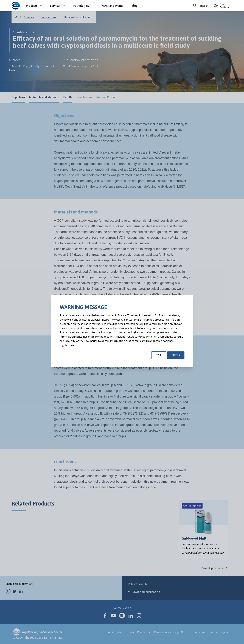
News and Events (112, 6)
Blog (135, 6)
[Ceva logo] (16, 6)
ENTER (176, 355)
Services (55, 6)
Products (32, 6)
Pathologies (81, 6)
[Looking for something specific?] (201, 6)
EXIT (159, 355)
